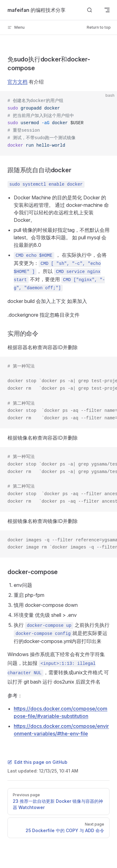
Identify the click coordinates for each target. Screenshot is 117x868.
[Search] (90, 10)
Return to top (99, 27)
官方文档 (17, 82)
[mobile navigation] (107, 10)
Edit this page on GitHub (37, 762)
